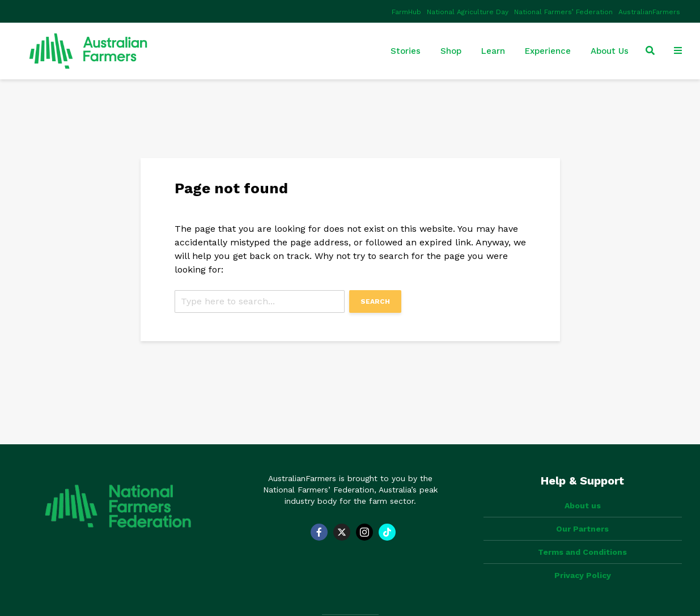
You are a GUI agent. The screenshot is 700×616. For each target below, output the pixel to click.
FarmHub (406, 12)
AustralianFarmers (649, 12)
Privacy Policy (583, 575)
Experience (548, 51)
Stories (406, 51)
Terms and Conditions (582, 552)
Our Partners (582, 529)
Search (375, 301)
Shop (451, 51)
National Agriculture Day (468, 12)
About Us (610, 51)
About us (583, 505)
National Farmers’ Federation (563, 12)
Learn (493, 51)
